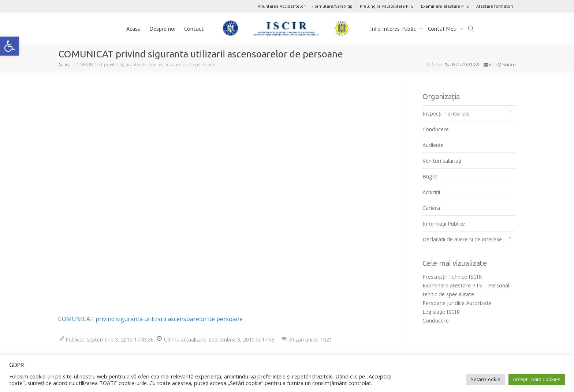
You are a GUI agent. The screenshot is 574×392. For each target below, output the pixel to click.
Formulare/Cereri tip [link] (332, 6)
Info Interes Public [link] (394, 29)
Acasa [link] (133, 29)
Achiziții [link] (431, 192)
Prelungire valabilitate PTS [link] (387, 6)
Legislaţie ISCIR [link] (441, 312)
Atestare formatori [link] (495, 6)
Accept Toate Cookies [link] (537, 379)
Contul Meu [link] (443, 29)
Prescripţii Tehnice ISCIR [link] (452, 276)
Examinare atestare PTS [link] (445, 6)
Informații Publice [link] (444, 223)
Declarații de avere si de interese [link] (462, 239)
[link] (10, 46)
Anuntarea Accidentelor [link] (281, 6)
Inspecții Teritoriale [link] (446, 113)
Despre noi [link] (162, 29)
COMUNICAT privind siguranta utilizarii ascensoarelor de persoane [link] (150, 319)
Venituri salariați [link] (442, 161)
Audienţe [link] (433, 145)
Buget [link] (430, 176)
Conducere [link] (436, 129)
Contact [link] (194, 29)
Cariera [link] (431, 208)
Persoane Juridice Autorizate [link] (457, 303)
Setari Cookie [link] (486, 379)
